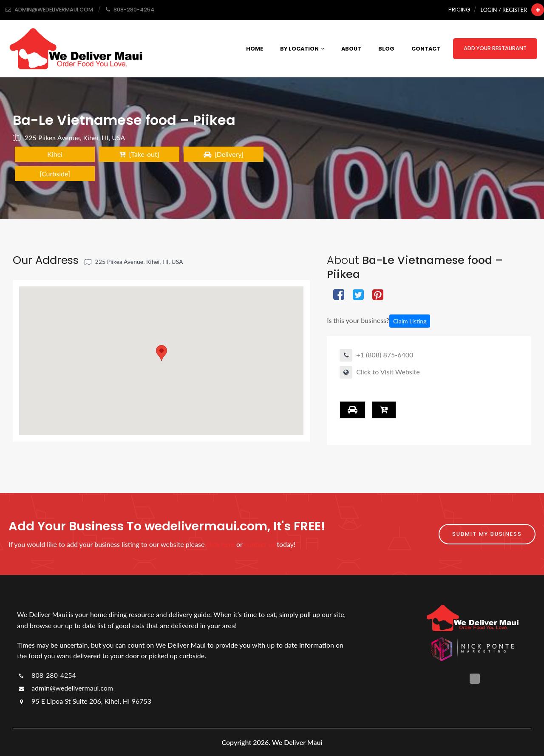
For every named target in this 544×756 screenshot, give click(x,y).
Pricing (459, 10)
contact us (260, 544)
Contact (426, 49)
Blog (386, 49)
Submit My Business (487, 534)
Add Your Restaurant (495, 48)
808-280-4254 (47, 675)
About (351, 49)
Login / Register (504, 10)
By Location (302, 49)
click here (221, 544)
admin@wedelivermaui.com (65, 688)
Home (255, 49)
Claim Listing (410, 321)
